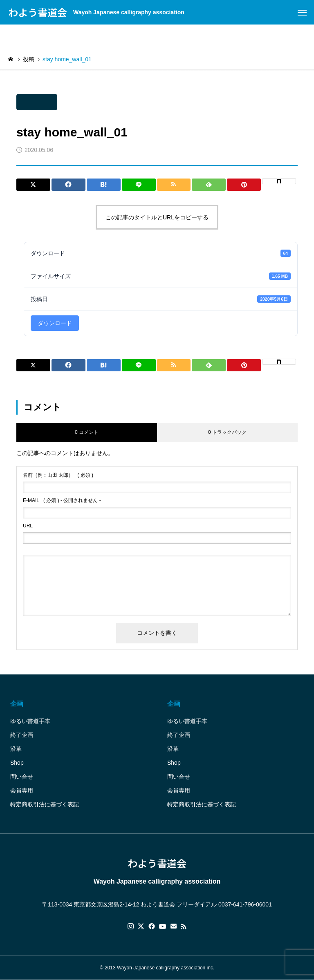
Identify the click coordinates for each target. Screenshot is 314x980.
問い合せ (22, 777)
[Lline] (139, 185)
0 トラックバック (227, 432)
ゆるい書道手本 (30, 721)
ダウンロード (55, 323)
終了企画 (22, 735)
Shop (17, 763)
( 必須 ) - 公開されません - (62, 500)
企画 (17, 704)
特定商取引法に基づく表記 (45, 804)
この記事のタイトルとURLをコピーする (157, 217)
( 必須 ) (58, 475)
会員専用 (22, 790)
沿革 (16, 749)
